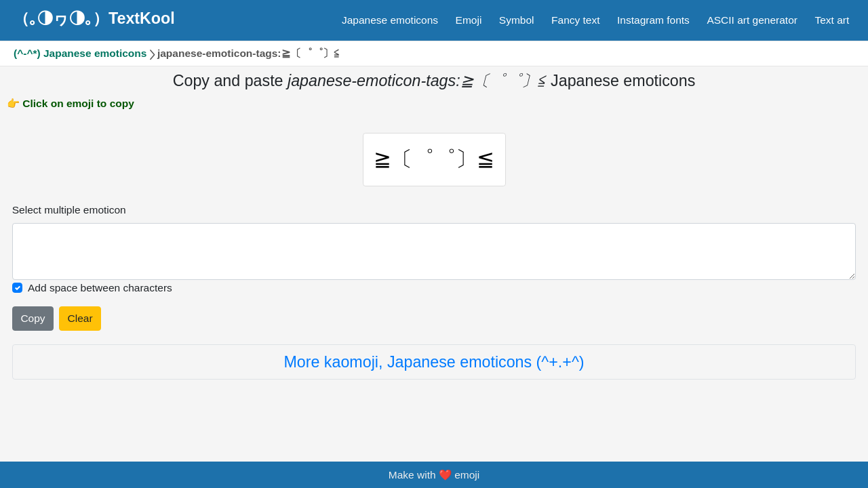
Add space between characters (100, 288)
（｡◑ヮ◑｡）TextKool (94, 18)
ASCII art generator (752, 20)
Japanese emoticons (390, 20)
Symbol (517, 20)
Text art (832, 20)
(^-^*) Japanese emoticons (80, 53)
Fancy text (576, 20)
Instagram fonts (653, 20)
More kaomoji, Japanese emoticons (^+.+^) (434, 362)
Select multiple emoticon (69, 210)
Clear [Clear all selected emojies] (80, 318)
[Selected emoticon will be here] (434, 251)
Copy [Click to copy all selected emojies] (33, 318)
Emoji (469, 20)
